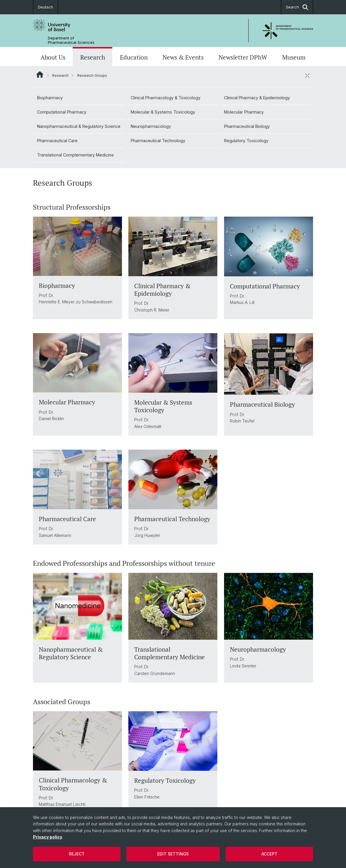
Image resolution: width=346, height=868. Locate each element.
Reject (77, 854)
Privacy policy (48, 837)
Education (134, 57)
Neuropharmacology (151, 126)
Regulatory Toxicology (246, 141)
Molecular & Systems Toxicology (163, 112)
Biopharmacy (50, 98)
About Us (53, 57)
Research (93, 57)
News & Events (183, 57)
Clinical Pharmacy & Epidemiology (257, 98)
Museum (294, 57)
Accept (269, 854)
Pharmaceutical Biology (247, 126)
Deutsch (46, 7)
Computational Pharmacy (62, 112)
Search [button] (297, 7)
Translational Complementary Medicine (75, 155)
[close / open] (307, 75)
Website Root (40, 74)
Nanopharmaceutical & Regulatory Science (79, 126)
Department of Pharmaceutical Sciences (71, 40)
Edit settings (173, 854)
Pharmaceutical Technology (158, 141)
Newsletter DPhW (243, 57)
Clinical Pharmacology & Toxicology (166, 98)
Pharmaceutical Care (57, 141)
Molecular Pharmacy (244, 112)
